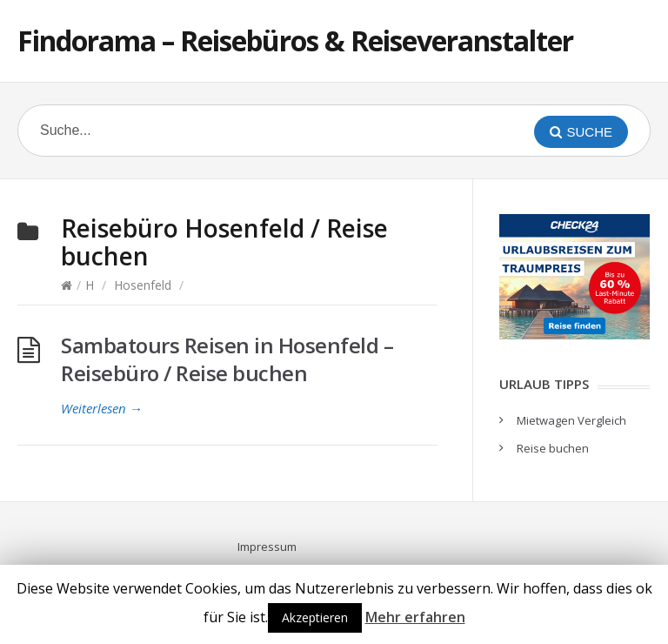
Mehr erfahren (415, 617)
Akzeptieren (315, 617)
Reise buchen (553, 448)
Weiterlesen (102, 408)
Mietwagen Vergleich (571, 420)
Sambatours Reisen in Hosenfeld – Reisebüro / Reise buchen (227, 359)
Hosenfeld (143, 285)
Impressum (267, 547)
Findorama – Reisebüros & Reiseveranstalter (295, 40)
